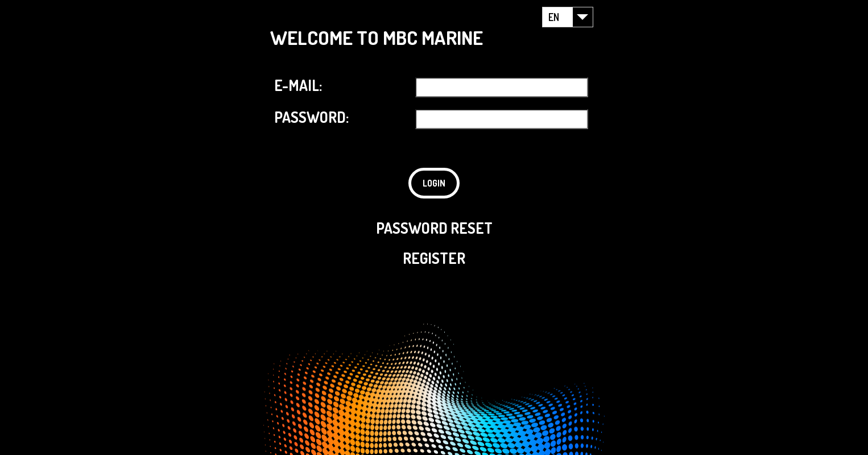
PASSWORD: (311, 117)
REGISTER (434, 258)
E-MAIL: (298, 85)
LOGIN (434, 183)
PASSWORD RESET (434, 228)
